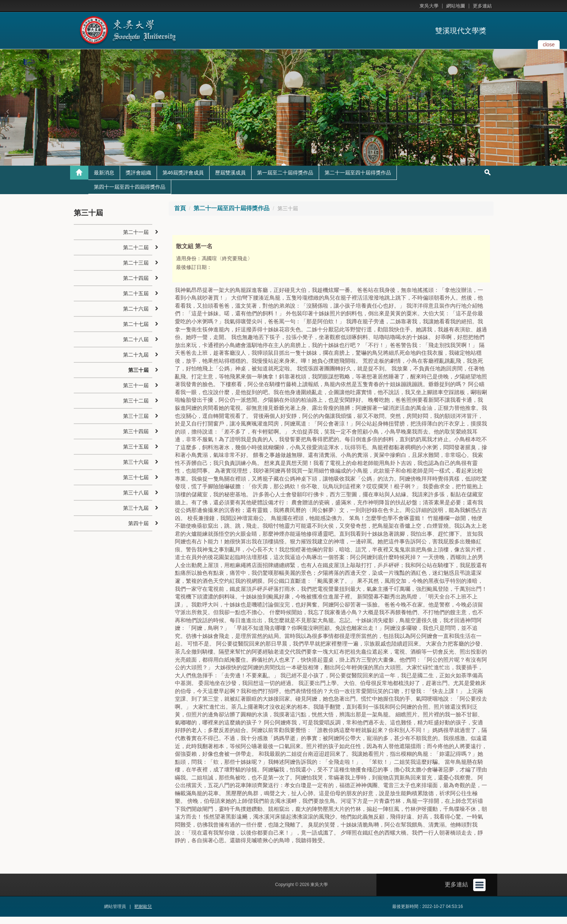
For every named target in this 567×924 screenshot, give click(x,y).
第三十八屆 (136, 500)
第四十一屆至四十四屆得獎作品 (130, 195)
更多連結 (482, 6)
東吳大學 (429, 6)
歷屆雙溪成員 (230, 180)
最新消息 (104, 180)
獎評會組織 (138, 180)
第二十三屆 (136, 270)
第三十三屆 (136, 424)
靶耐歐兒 (143, 914)
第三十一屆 (136, 393)
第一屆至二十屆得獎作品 (285, 180)
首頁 (180, 216)
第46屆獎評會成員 (183, 180)
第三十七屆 (136, 485)
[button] (7, 111)
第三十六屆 (136, 470)
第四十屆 (138, 531)
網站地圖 (456, 6)
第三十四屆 (136, 439)
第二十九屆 (136, 362)
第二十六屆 (136, 316)
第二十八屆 (136, 347)
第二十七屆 (136, 332)
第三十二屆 (136, 408)
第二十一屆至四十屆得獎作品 (358, 180)
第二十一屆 (136, 240)
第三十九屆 (136, 516)
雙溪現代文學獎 (461, 31)
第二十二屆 (136, 255)
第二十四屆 (136, 286)
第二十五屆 (136, 301)
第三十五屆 (136, 454)
